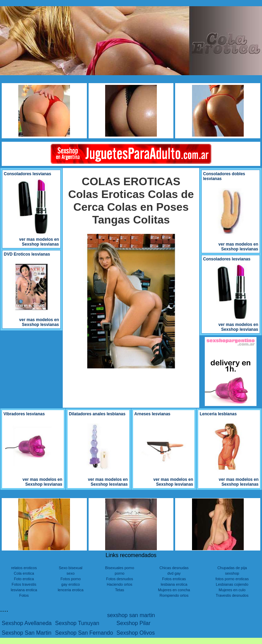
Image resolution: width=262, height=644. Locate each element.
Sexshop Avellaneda (27, 623)
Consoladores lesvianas (27, 174)
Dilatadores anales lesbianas (97, 414)
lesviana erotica (24, 590)
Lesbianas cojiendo (232, 584)
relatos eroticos (24, 568)
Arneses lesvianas (153, 414)
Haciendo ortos (120, 584)
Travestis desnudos (232, 595)
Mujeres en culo (232, 590)
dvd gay (174, 573)
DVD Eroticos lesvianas (27, 254)
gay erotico (71, 584)
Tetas (120, 590)
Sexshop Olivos (136, 633)
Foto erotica (24, 579)
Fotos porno (70, 579)
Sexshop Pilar (134, 623)
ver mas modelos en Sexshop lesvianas (39, 242)
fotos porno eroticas (232, 579)
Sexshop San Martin (27, 633)
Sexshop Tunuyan (77, 623)
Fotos (24, 595)
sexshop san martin (131, 615)
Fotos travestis (24, 584)
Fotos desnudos (120, 579)
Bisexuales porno (120, 568)
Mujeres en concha (174, 590)
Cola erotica (24, 573)
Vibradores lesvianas (24, 414)
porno (120, 573)
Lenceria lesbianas (218, 414)
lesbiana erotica (174, 584)
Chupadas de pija (232, 568)
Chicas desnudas (174, 568)
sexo (70, 573)
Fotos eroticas (174, 579)
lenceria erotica (70, 590)
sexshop (232, 573)
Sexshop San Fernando (84, 633)
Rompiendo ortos (174, 595)
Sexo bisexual (70, 568)
